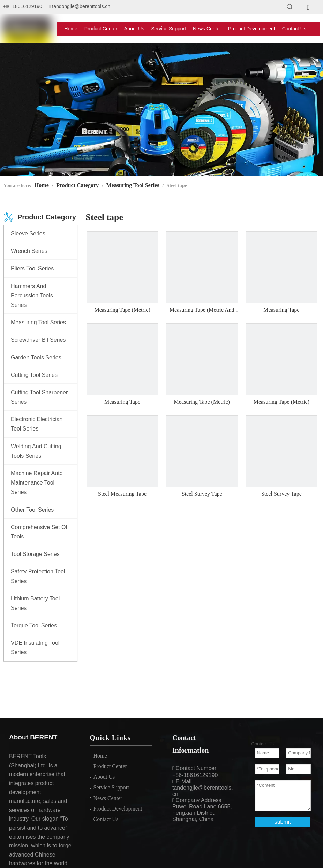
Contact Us (106, 819)
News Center (108, 798)
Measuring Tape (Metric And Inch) (202, 310)
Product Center (110, 766)
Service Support (111, 787)
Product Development (118, 809)
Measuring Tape (281, 310)
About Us (104, 777)
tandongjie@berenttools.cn (81, 6)
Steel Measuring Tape (122, 494)
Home (100, 756)
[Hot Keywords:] (290, 7)
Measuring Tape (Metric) (122, 310)
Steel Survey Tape (202, 494)
